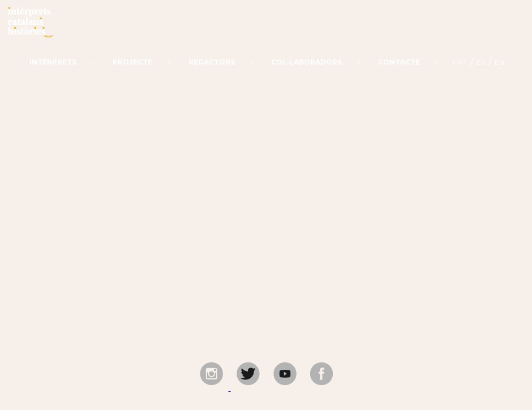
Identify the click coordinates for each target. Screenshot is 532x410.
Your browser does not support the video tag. (266, 205)
